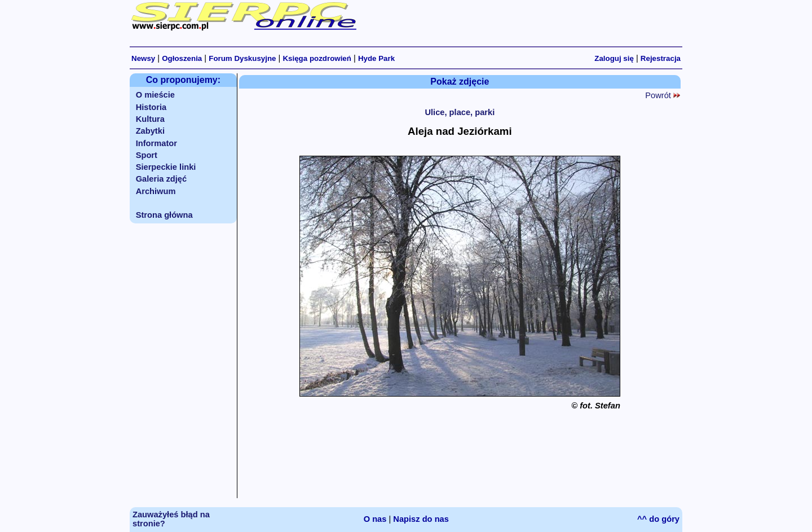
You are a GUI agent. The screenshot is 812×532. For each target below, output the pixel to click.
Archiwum (156, 191)
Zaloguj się (614, 58)
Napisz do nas (421, 519)
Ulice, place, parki (460, 112)
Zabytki (150, 131)
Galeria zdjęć (161, 179)
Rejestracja (661, 58)
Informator (156, 143)
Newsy (143, 58)
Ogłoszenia (182, 58)
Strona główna (164, 215)
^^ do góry (658, 519)
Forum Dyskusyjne (242, 58)
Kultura (150, 119)
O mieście (155, 95)
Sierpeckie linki (166, 167)
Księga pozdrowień (317, 58)
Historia (151, 107)
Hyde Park (376, 58)
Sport (147, 155)
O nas (375, 519)
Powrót (663, 95)
